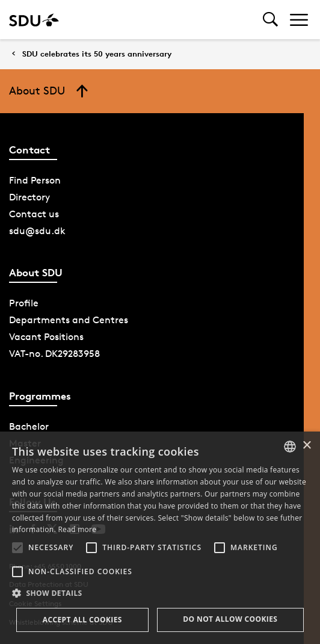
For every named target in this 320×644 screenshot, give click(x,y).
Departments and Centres (69, 320)
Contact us (34, 214)
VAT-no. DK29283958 (54, 354)
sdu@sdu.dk (37, 231)
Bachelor (29, 426)
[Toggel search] (270, 20)
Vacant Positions (46, 337)
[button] (17, 548)
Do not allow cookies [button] (230, 619)
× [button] (306, 446)
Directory (29, 197)
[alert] (160, 538)
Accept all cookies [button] (82, 620)
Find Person (35, 180)
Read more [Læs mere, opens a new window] (77, 529)
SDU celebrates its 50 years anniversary (97, 54)
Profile (24, 303)
